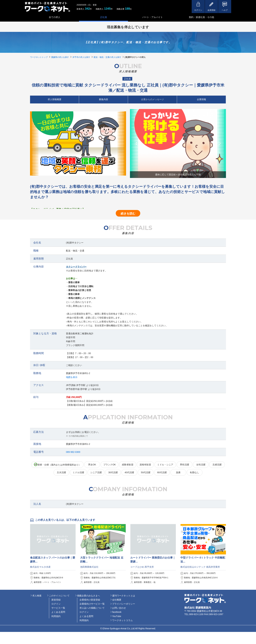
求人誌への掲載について (92, 608)
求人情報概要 (55, 99)
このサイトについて (59, 596)
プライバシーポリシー (124, 604)
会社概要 (117, 600)
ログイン (56, 604)
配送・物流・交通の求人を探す (107, 57)
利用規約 (56, 616)
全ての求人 (55, 17)
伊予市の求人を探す (81, 57)
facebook (117, 612)
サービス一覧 (58, 608)
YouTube (117, 616)
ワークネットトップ (39, 57)
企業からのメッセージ (152, 99)
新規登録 (56, 600)
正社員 (104, 17)
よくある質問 (58, 612)
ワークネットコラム (122, 620)
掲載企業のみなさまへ (88, 596)
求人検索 (37, 596)
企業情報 (201, 99)
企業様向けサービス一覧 (92, 604)
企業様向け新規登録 (90, 600)
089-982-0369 (73, 452)
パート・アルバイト (152, 17)
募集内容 (104, 99)
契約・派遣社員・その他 (201, 17)
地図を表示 (72, 377)
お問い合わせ (119, 608)
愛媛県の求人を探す (60, 57)
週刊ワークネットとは (124, 596)
